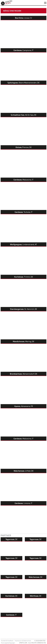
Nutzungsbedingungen (8, 643)
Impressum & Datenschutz (23, 641)
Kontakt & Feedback (7, 641)
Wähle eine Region (12, 11)
